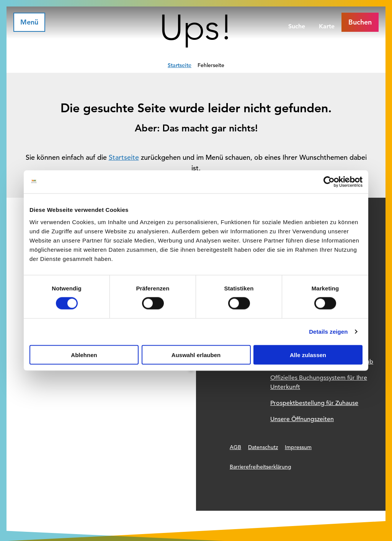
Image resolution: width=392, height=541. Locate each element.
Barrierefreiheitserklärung (261, 467)
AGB (235, 447)
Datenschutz (263, 447)
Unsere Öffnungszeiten (302, 419)
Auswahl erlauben (196, 355)
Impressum (298, 447)
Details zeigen (328, 332)
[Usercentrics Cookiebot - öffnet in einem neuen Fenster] (329, 182)
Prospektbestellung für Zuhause (314, 403)
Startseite (180, 65)
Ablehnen (84, 355)
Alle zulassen (308, 355)
